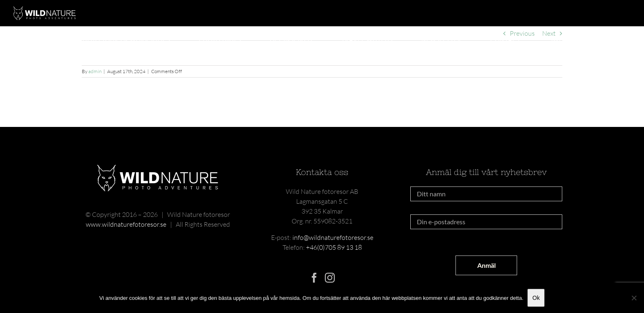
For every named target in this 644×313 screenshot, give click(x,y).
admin (95, 71)
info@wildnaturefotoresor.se (333, 237)
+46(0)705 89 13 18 (334, 247)
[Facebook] (314, 278)
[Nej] (634, 298)
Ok (536, 298)
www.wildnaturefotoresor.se (126, 224)
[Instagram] (330, 278)
